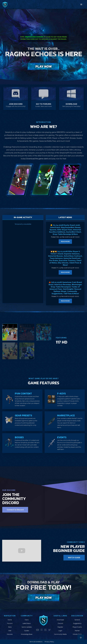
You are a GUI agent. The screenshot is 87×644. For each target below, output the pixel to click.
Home (10, 620)
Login (60, 631)
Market (77, 631)
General (77, 620)
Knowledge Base (27, 634)
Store (10, 627)
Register (60, 627)
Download (60, 620)
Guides (27, 631)
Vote (10, 631)
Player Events (77, 627)
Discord (60, 623)
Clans (27, 620)
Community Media (60, 634)
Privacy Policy (49, 642)
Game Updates (27, 627)
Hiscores (10, 634)
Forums (10, 623)
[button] (81, 5)
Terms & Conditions (36, 642)
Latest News (27, 623)
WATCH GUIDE (74, 558)
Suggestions (77, 623)
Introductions (77, 634)
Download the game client (37, 159)
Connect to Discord (15, 510)
